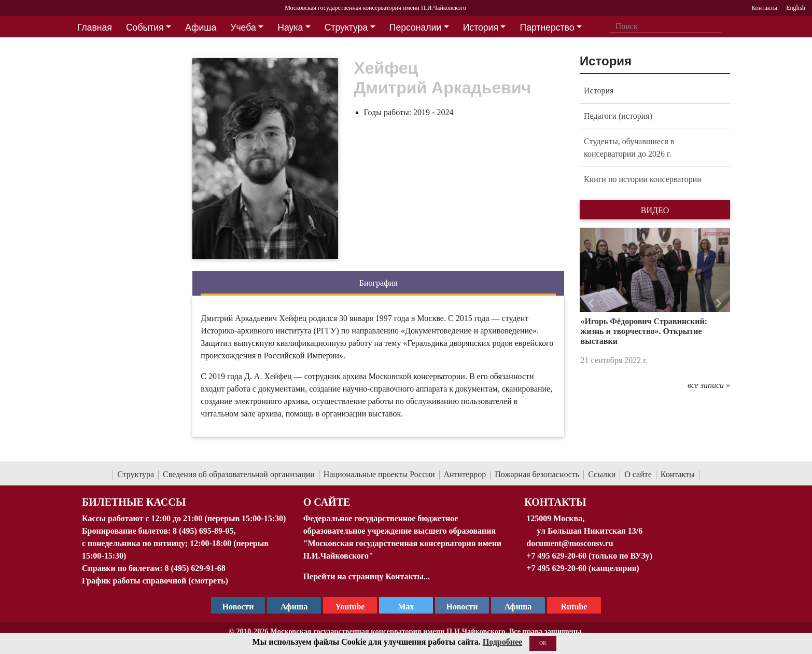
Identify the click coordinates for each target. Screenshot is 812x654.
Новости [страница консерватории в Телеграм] (238, 607)
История (599, 91)
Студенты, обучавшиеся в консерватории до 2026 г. (629, 148)
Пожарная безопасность (537, 474)
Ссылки (602, 474)
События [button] (145, 27)
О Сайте (327, 502)
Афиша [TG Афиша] (294, 607)
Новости (462, 607)
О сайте (638, 474)
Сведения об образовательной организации (239, 474)
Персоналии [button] (415, 27)
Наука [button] (290, 27)
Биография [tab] (379, 283)
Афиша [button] (201, 27)
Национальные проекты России (379, 474)
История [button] (481, 27)
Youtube (350, 607)
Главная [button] (95, 27)
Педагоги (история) (618, 116)
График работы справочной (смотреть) (155, 581)
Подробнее (502, 642)
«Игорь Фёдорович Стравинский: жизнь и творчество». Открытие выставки (644, 331)
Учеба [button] (243, 27)
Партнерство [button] (547, 27)
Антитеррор (465, 474)
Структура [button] (346, 27)
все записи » (709, 385)
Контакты (678, 474)
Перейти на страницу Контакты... (367, 576)
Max (406, 607)
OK (543, 643)
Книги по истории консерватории (643, 179)
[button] (591, 304)
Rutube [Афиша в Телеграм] (574, 607)
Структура (136, 474)
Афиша (518, 607)
